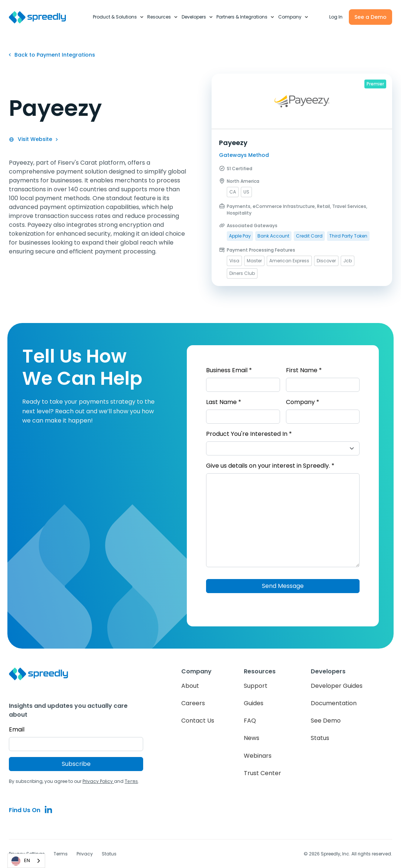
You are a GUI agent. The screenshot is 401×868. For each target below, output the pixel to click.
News (252, 738)
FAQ (250, 721)
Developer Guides (337, 686)
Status (320, 738)
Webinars (258, 756)
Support (256, 686)
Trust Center (262, 773)
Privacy (85, 853)
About (190, 686)
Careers (193, 703)
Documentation (334, 703)
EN (21, 861)
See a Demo (370, 17)
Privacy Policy (98, 781)
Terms (61, 853)
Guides (254, 703)
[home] (41, 17)
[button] (119, 17)
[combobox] (26, 861)
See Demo (326, 721)
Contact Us (198, 721)
